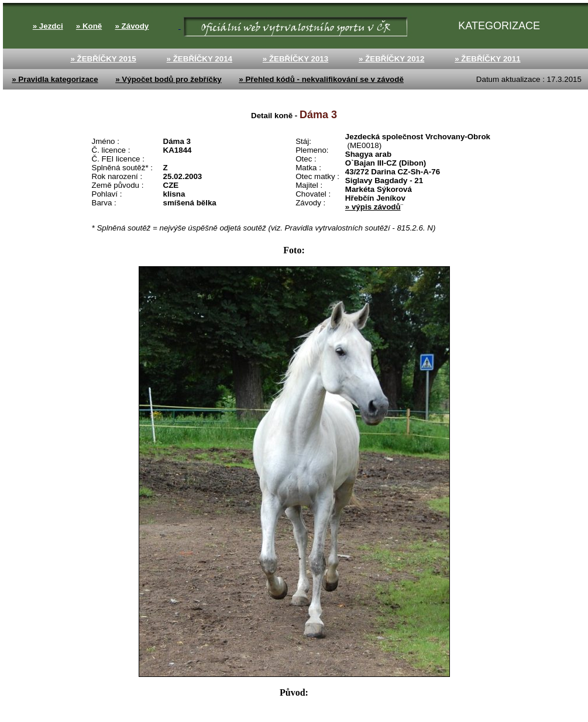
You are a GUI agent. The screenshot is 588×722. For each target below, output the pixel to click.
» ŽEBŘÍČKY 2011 (487, 59)
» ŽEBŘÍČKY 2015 (103, 59)
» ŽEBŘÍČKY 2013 (295, 59)
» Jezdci (48, 26)
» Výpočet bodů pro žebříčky (168, 79)
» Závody (132, 26)
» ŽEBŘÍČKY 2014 (200, 59)
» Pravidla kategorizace (55, 79)
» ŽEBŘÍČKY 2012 (391, 59)
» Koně (89, 26)
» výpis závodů (373, 207)
